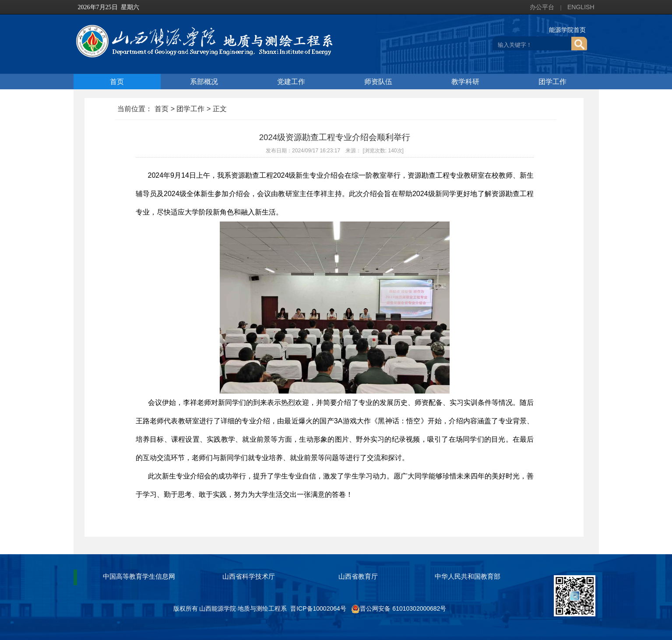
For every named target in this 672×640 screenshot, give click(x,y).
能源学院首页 (567, 30)
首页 (117, 82)
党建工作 (291, 82)
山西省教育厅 (358, 576)
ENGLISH (581, 7)
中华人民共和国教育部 (468, 576)
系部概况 (204, 82)
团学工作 (552, 82)
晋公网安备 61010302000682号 (399, 608)
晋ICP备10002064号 (318, 608)
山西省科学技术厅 (249, 576)
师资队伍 (378, 82)
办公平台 (542, 7)
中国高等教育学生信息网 (139, 576)
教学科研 (465, 82)
